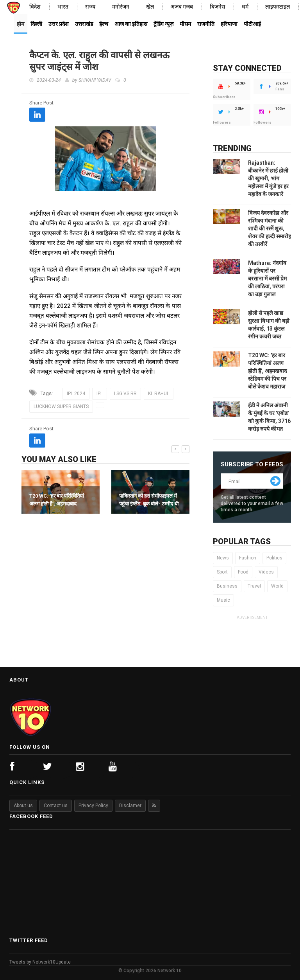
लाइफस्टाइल (278, 7)
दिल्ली (36, 24)
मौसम (185, 24)
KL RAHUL (159, 394)
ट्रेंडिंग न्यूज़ (163, 24)
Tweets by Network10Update (40, 962)
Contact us (56, 806)
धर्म (245, 7)
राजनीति (206, 24)
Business (227, 586)
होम (21, 24)
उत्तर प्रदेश (59, 24)
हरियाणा (229, 24)
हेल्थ (104, 24)
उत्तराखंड (84, 24)
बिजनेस (217, 7)
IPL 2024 (76, 394)
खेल (150, 7)
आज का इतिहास (131, 24)
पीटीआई (252, 24)
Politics (274, 558)
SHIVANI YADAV (95, 80)
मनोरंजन (121, 7)
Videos (266, 572)
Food (243, 572)
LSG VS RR (125, 394)
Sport (222, 572)
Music (223, 600)
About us (23, 806)
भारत (63, 7)
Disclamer (130, 806)
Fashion (248, 558)
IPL (100, 394)
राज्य (90, 7)
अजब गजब (182, 7)
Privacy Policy (93, 806)
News (223, 558)
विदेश (35, 7)
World (277, 586)
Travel (254, 586)
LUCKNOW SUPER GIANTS (61, 406)
